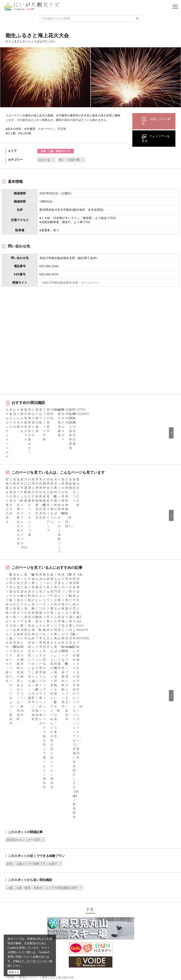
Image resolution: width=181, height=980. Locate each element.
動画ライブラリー (107, 783)
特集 (11, 748)
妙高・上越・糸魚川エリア (56, 151)
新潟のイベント (28, 721)
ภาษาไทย (102, 851)
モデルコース (17, 763)
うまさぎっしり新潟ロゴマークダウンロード (125, 803)
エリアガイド (17, 753)
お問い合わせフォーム (34, 958)
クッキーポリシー (33, 961)
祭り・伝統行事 (69, 160)
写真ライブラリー (31, 928)
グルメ (13, 758)
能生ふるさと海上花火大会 (58, 721)
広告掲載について (107, 768)
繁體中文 (101, 841)
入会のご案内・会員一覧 (112, 763)
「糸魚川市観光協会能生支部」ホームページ (69, 282)
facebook (15, 825)
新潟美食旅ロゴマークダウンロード (119, 798)
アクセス (14, 788)
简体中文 (101, 836)
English (100, 825)
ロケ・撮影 (26, 948)
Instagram (15, 836)
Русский (101, 846)
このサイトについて (109, 753)
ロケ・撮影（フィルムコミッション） (121, 809)
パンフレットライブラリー (113, 788)
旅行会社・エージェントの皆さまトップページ (127, 748)
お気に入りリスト (20, 793)
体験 (11, 773)
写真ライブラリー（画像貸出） (116, 778)
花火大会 (44, 160)
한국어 (100, 830)
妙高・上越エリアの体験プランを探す (32, 607)
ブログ (13, 841)
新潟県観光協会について (112, 758)
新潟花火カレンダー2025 (24, 583)
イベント (14, 778)
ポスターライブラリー (110, 793)
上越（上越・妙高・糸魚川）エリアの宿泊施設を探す (43, 631)
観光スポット (17, 768)
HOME (10, 721)
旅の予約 (14, 783)
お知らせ (14, 798)
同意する (14, 972)
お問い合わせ (104, 873)
